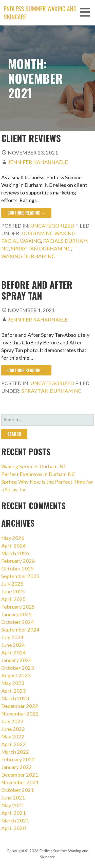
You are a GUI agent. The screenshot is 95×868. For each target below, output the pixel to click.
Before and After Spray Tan (37, 290)
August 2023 (16, 675)
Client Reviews (31, 138)
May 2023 (13, 683)
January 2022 (17, 767)
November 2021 (20, 782)
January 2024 (17, 660)
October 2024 (18, 622)
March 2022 (15, 752)
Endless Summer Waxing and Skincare (40, 12)
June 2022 (13, 729)
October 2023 (18, 668)
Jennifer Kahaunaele (38, 162)
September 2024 (20, 629)
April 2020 (14, 828)
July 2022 (12, 721)
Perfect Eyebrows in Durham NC (38, 474)
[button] (87, 12)
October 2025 (18, 568)
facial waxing (21, 241)
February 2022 (18, 759)
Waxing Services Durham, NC (34, 466)
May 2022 (13, 736)
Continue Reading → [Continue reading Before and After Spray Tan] (26, 370)
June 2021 (13, 797)
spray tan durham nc (41, 248)
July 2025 (12, 584)
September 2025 (20, 576)
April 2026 (14, 545)
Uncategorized (52, 226)
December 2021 (20, 775)
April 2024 (14, 652)
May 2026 (13, 538)
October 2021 (18, 790)
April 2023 (14, 691)
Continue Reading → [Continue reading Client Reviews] (26, 213)
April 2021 (14, 813)
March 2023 (15, 698)
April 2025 (14, 599)
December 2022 (20, 706)
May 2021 (13, 805)
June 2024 (13, 645)
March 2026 (15, 553)
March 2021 (15, 820)
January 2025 (17, 614)
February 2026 (18, 561)
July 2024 (12, 637)
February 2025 (18, 607)
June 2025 (13, 591)
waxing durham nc (28, 256)
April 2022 (14, 744)
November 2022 (20, 713)
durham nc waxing (49, 233)
